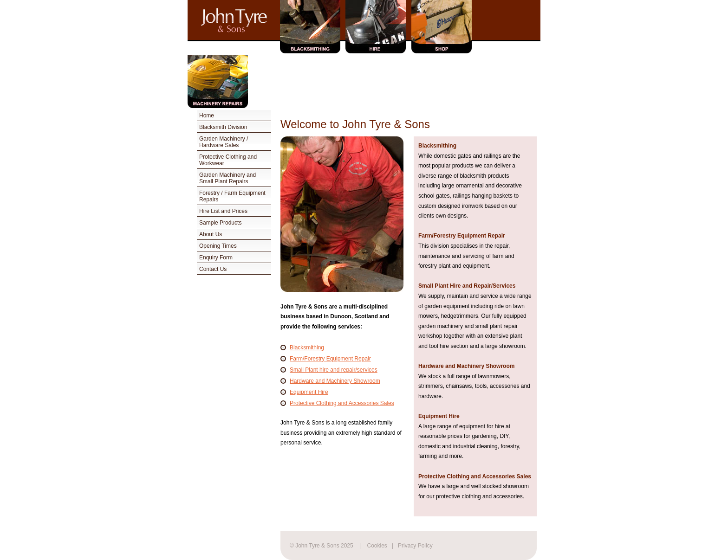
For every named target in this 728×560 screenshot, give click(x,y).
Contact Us (213, 269)
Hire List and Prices (223, 211)
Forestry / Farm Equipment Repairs (232, 196)
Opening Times (218, 246)
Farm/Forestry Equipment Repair (330, 359)
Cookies (377, 546)
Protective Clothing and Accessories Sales (342, 403)
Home (207, 116)
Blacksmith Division (223, 127)
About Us (211, 234)
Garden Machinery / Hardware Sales (224, 142)
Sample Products (220, 223)
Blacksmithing (307, 348)
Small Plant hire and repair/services (334, 370)
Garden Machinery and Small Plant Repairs (227, 178)
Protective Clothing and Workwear (228, 160)
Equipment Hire (309, 392)
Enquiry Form (216, 257)
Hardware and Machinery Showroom (335, 381)
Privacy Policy (415, 546)
